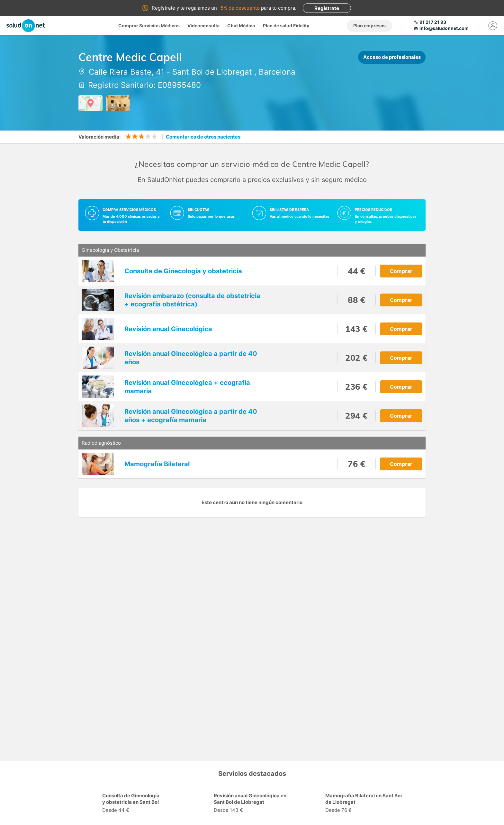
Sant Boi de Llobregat (212, 72)
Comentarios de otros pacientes (203, 137)
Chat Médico (241, 26)
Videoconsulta (203, 26)
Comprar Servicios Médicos (149, 26)
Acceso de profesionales (392, 57)
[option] (141, 804)
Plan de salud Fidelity (286, 26)
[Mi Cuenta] (493, 26)
